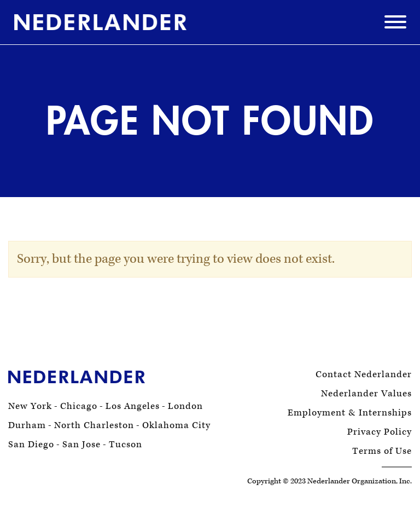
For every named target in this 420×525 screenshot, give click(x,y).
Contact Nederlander (364, 375)
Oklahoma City (176, 426)
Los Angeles (133, 406)
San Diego (31, 445)
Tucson (126, 445)
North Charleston (94, 426)
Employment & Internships (350, 413)
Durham (27, 426)
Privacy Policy (380, 432)
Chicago (79, 406)
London (185, 406)
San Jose (81, 445)
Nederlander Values (366, 394)
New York (30, 406)
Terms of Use (382, 451)
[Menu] (395, 25)
